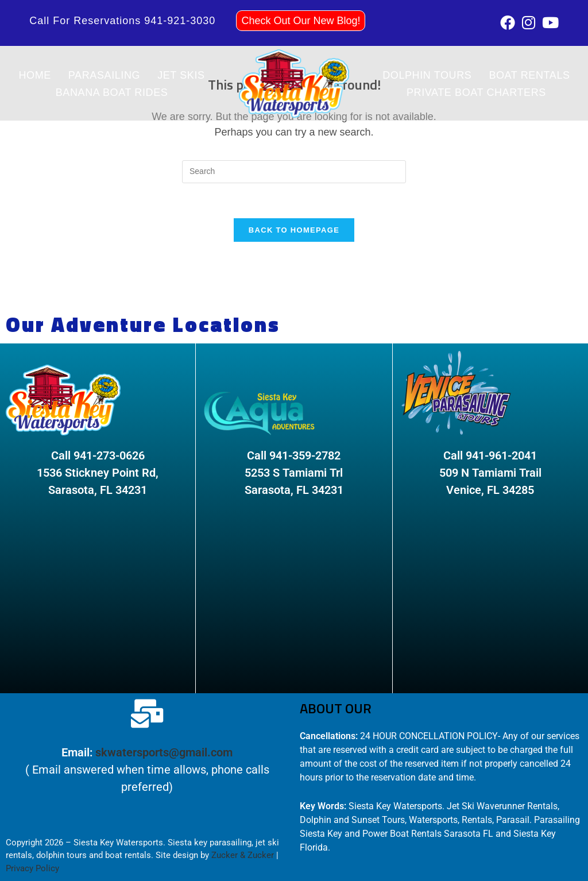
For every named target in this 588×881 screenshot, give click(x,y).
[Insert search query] (294, 172)
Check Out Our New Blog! (301, 21)
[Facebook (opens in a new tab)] (508, 22)
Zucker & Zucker (243, 855)
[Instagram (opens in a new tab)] (529, 22)
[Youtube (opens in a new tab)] (549, 22)
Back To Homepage (294, 230)
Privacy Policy (32, 868)
